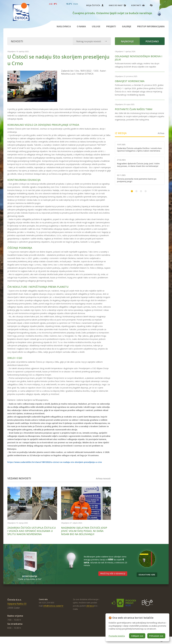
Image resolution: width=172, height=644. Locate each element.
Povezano (152, 41)
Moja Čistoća (95, 5)
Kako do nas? (116, 5)
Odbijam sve (137, 636)
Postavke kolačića (117, 636)
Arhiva (161, 133)
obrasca (90, 606)
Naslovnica (64, 26)
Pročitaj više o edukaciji (113, 574)
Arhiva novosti (103, 479)
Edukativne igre (147, 575)
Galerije (127, 26)
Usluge (96, 26)
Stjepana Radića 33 (17, 604)
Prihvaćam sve (156, 636)
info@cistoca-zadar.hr (53, 606)
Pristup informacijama (151, 26)
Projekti (111, 26)
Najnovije (127, 41)
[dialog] (137, 627)
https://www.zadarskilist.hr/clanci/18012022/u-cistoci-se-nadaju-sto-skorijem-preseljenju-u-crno (55, 462)
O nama (81, 26)
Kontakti (136, 5)
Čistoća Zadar (21, 12)
